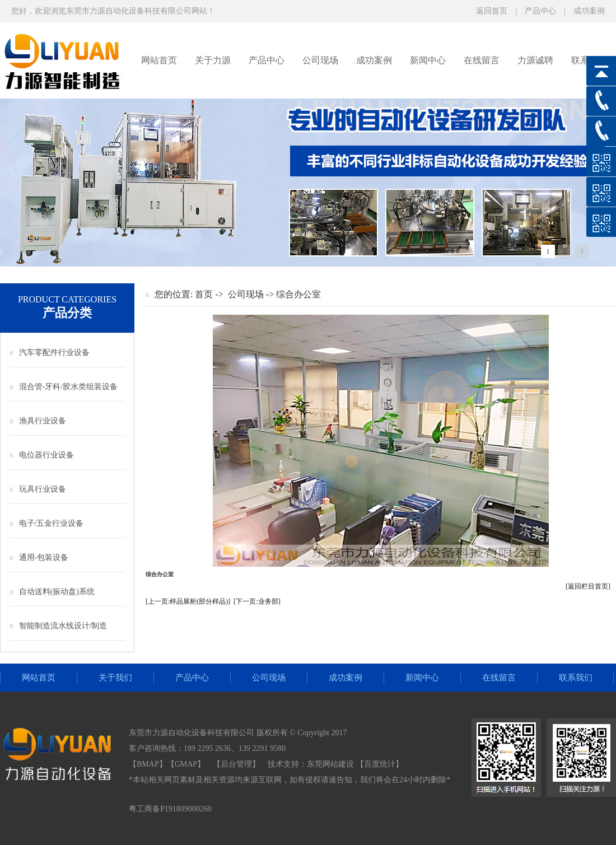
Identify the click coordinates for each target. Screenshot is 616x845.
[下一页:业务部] (257, 601)
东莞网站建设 (330, 764)
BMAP (148, 764)
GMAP (186, 764)
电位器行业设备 (46, 455)
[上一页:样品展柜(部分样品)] (188, 601)
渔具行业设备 (43, 421)
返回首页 (492, 11)
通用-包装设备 (44, 557)
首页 (204, 294)
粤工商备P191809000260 (170, 809)
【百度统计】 (380, 764)
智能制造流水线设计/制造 (63, 626)
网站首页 (159, 60)
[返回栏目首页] (588, 586)
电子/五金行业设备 (52, 523)
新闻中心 (428, 60)
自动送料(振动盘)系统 (57, 592)
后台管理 (236, 764)
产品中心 (540, 11)
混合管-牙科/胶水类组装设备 (69, 387)
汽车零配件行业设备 (54, 353)
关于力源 (213, 60)
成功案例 (589, 11)
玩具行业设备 (43, 489)
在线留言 (482, 60)
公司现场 (320, 60)
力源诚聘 (535, 60)
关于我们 (115, 678)
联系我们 (576, 678)
